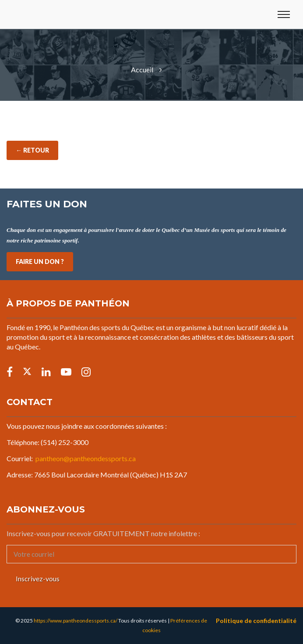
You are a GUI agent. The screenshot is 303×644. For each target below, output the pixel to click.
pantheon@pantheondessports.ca (86, 458)
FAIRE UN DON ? (40, 262)
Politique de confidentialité (256, 621)
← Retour (32, 150)
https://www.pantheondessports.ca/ (76, 621)
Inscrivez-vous (38, 578)
